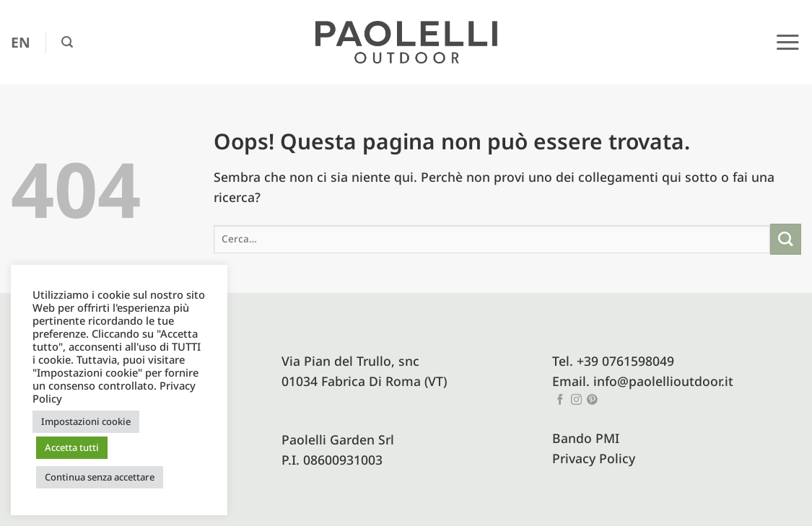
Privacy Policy (594, 458)
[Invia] (786, 239)
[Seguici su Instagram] (576, 400)
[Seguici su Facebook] (560, 400)
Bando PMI (586, 438)
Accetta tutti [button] (72, 447)
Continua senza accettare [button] (100, 477)
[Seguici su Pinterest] (592, 400)
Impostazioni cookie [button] (86, 421)
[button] (67, 42)
